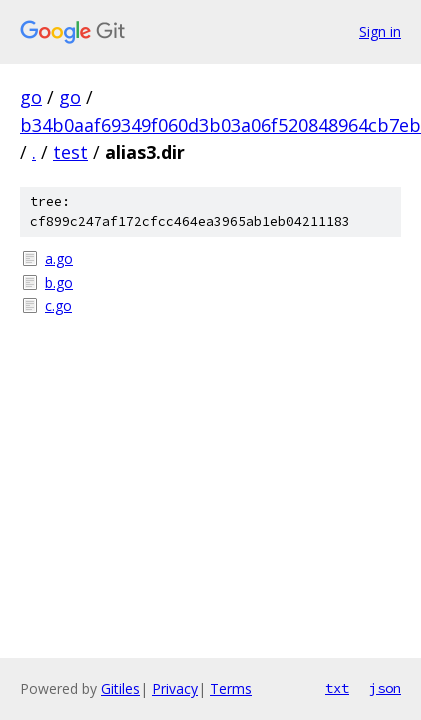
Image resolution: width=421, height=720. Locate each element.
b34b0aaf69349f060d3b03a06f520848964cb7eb (220, 125)
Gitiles (120, 688)
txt (337, 688)
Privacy (175, 688)
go (31, 97)
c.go (58, 305)
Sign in (380, 31)
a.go (59, 258)
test (70, 152)
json (385, 688)
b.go (59, 282)
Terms (231, 688)
